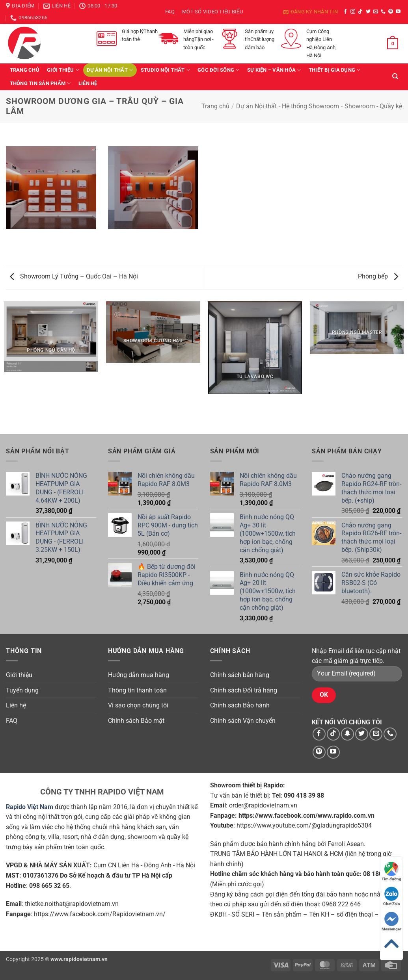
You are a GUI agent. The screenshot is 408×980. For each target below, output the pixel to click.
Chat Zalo (392, 896)
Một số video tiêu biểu (212, 12)
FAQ (170, 12)
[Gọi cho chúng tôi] (383, 12)
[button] (311, 12)
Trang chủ (25, 70)
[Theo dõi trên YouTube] (398, 12)
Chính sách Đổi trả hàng (244, 690)
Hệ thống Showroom (310, 106)
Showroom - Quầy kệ (373, 106)
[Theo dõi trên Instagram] (353, 12)
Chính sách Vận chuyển (243, 721)
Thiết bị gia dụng (335, 70)
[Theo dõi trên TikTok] (360, 12)
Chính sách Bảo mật (136, 721)
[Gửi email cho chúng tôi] (376, 12)
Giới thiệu (63, 70)
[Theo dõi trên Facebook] (345, 12)
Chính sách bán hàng (240, 675)
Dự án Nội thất (110, 70)
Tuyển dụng (22, 690)
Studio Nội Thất (165, 70)
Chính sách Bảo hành (240, 705)
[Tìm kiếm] (395, 76)
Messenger (391, 922)
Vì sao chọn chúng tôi (138, 705)
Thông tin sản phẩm (40, 83)
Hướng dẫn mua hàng (139, 675)
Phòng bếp (378, 276)
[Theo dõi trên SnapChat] (347, 734)
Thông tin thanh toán (137, 690)
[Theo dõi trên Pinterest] (391, 12)
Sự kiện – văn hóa (274, 70)
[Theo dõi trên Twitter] (368, 12)
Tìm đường (391, 871)
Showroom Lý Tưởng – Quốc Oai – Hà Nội (74, 276)
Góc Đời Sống (219, 70)
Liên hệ (88, 83)
